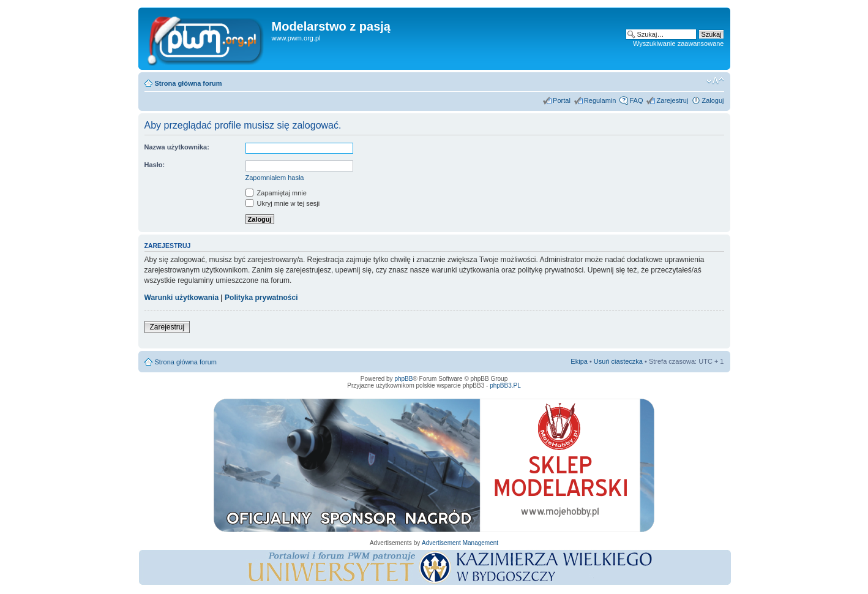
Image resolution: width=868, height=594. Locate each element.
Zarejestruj (672, 100)
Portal (562, 100)
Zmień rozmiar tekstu (715, 81)
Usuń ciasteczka (618, 361)
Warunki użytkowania (182, 298)
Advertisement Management (460, 543)
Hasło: (155, 165)
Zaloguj (713, 100)
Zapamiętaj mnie (276, 193)
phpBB (403, 379)
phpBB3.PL (505, 385)
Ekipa (579, 361)
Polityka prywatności (261, 298)
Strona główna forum (189, 83)
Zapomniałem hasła (275, 178)
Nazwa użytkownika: (177, 147)
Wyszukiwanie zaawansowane (678, 43)
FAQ (636, 100)
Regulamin (600, 100)
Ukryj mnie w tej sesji (283, 203)
